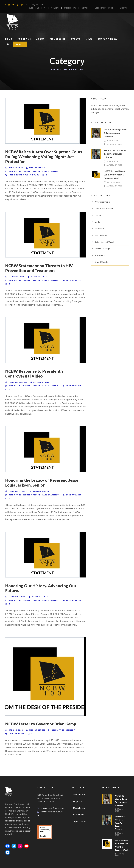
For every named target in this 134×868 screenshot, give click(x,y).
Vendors (60, 8)
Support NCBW (109, 39)
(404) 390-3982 (36, 5)
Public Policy (30, 175)
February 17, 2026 (17, 484)
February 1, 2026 (17, 590)
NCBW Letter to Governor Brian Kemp (42, 717)
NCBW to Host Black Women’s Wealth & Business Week (114, 171)
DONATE (20, 44)
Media (97, 218)
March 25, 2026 (16, 273)
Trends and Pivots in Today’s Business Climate (114, 150)
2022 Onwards (15, 175)
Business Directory (43, 8)
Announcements (101, 198)
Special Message (102, 245)
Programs (24, 39)
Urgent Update (101, 258)
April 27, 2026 (114, 179)
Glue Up (123, 8)
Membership (59, 39)
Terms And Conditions (30, 862)
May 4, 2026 (112, 137)
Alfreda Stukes (36, 168)
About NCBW (79, 784)
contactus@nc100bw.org (51, 801)
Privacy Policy (11, 862)
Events (77, 39)
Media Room (74, 8)
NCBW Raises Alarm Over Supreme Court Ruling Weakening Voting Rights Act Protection (45, 157)
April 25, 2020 (15, 723)
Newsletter (99, 225)
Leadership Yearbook (106, 8)
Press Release (40, 171)
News (90, 39)
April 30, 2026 (15, 168)
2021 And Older (16, 727)
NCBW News (79, 804)
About (41, 39)
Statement (54, 171)
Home (9, 39)
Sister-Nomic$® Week (104, 238)
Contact (88, 8)
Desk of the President (20, 171)
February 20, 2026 (17, 379)
